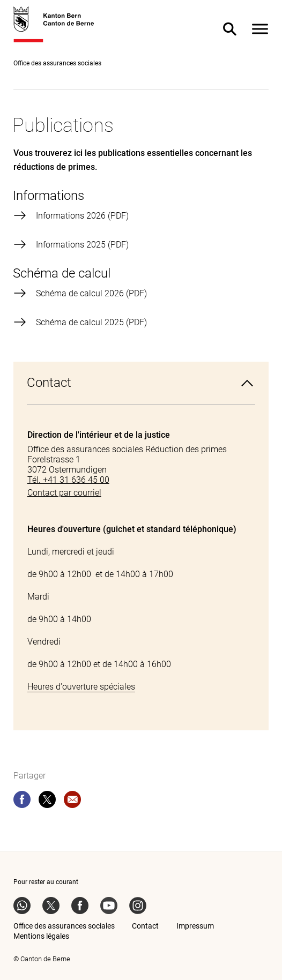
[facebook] (22, 802)
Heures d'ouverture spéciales (81, 687)
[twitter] (47, 802)
